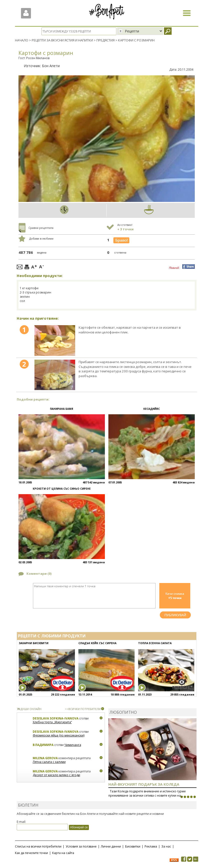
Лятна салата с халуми (49, 762)
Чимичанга (73, 745)
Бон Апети (51, 66)
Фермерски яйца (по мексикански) (59, 735)
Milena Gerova (45, 758)
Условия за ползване (81, 846)
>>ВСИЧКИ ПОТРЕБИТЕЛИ (83, 709)
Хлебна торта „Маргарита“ (52, 722)
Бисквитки (133, 846)
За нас (166, 846)
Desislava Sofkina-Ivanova (56, 718)
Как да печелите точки (31, 853)
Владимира (43, 745)
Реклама (151, 846)
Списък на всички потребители (38, 846)
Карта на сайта (63, 853)
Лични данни (111, 846)
